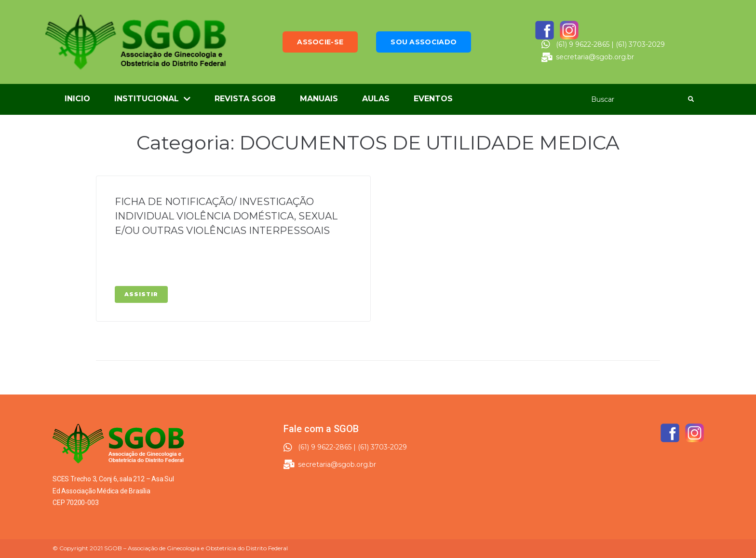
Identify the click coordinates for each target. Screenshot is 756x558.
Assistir (141, 294)
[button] (320, 42)
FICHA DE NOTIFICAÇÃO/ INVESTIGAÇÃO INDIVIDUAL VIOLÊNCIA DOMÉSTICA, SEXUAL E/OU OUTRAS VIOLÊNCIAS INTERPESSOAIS (226, 216)
